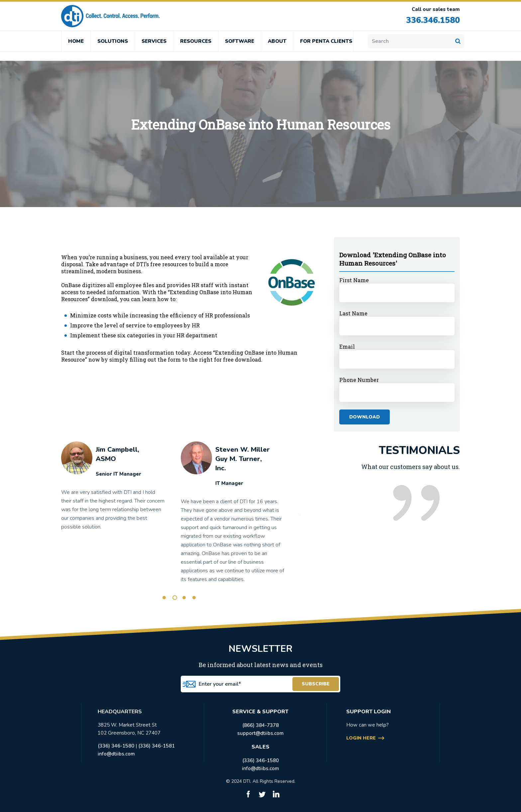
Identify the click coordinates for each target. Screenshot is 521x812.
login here (361, 738)
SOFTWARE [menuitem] (240, 41)
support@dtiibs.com (260, 733)
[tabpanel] (113, 489)
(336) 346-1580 (116, 746)
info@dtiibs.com (116, 754)
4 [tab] (194, 598)
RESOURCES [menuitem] (196, 41)
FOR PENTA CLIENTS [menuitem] (326, 41)
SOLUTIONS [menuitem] (113, 41)
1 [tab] (164, 598)
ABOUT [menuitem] (277, 41)
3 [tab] (184, 598)
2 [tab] (175, 598)
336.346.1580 (433, 20)
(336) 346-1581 (156, 746)
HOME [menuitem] (76, 41)
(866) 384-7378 (260, 725)
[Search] (416, 41)
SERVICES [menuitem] (154, 41)
